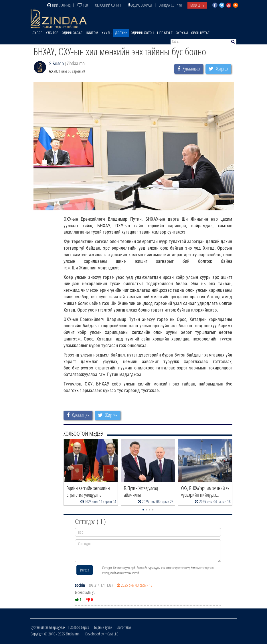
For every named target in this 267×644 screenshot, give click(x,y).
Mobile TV (197, 5)
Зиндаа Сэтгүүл (170, 5)
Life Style (165, 33)
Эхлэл (37, 33)
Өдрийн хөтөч (142, 33)
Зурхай (182, 33)
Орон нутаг (200, 33)
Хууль (107, 33)
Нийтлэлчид (59, 5)
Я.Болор (57, 63)
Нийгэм (92, 33)
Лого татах (124, 627)
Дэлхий (121, 33)
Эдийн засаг (72, 33)
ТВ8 (83, 5)
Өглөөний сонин (108, 5)
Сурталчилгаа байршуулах (48, 627)
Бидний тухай (103, 627)
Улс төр (52, 33)
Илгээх (85, 570)
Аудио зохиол (140, 5)
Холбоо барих (80, 627)
